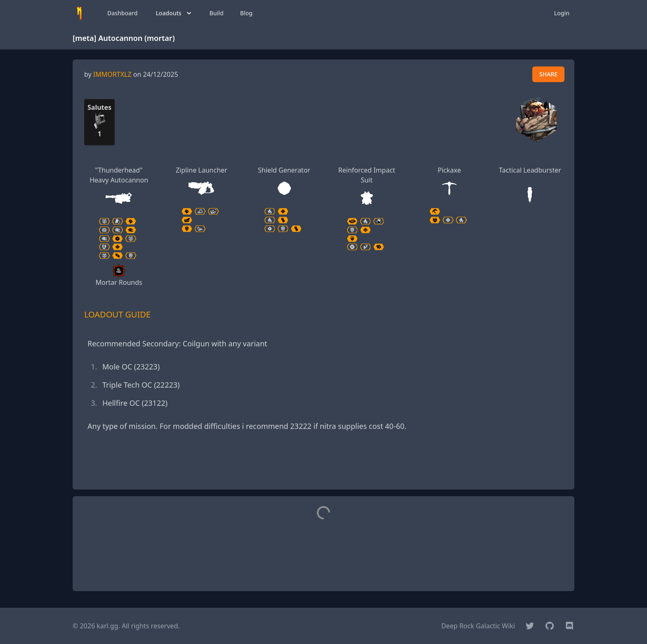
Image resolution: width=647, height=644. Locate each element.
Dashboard (122, 13)
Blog (246, 13)
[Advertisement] (323, 464)
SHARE (548, 74)
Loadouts (174, 13)
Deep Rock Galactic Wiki (478, 626)
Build (217, 13)
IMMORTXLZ (112, 74)
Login (562, 13)
